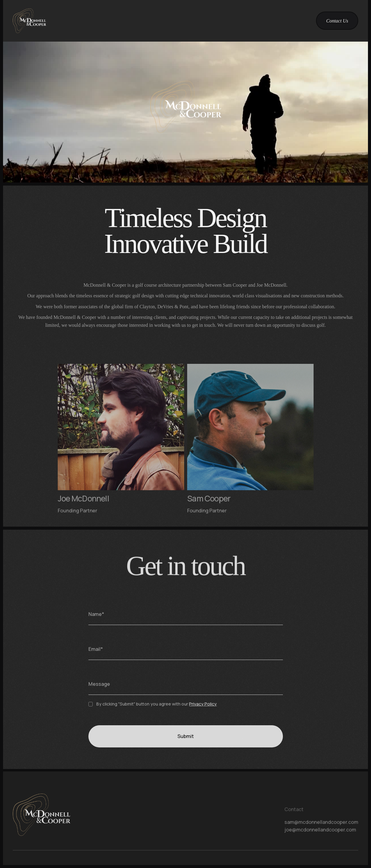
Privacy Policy (203, 709)
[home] (29, 21)
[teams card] (121, 447)
